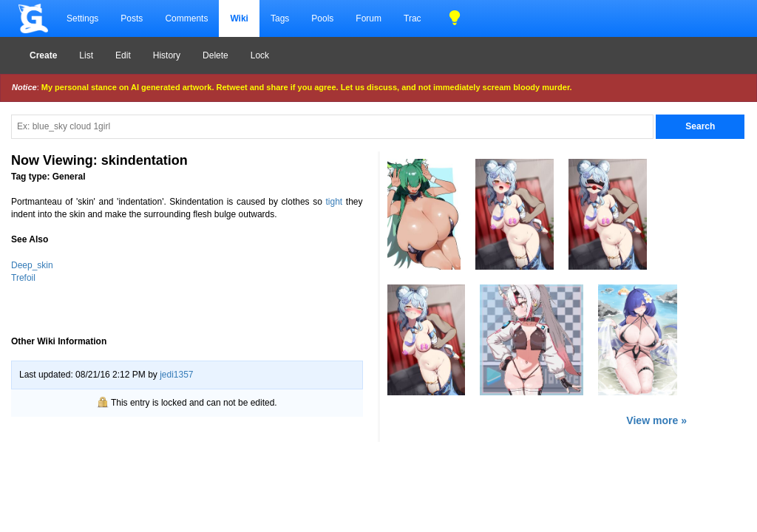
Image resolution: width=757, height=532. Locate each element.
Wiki (239, 18)
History (167, 55)
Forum (369, 18)
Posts (132, 18)
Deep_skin (32, 265)
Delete (215, 55)
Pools (322, 18)
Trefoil (23, 278)
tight (335, 202)
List (86, 55)
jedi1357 (176, 375)
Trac (413, 18)
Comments (186, 18)
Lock (260, 55)
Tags (280, 18)
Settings (82, 18)
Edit (123, 55)
